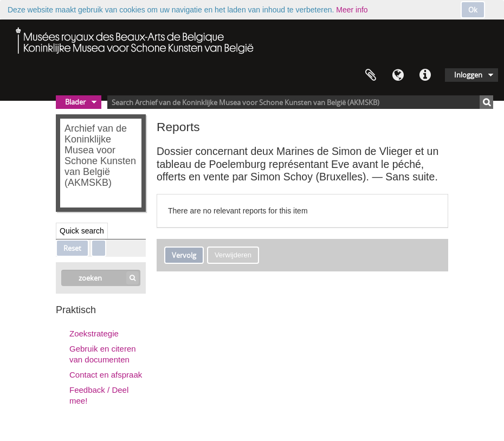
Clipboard (371, 75)
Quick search (82, 231)
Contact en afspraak (106, 375)
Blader (75, 102)
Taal (398, 75)
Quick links (425, 75)
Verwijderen (233, 255)
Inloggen (468, 75)
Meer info (352, 10)
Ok (473, 10)
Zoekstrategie (94, 333)
